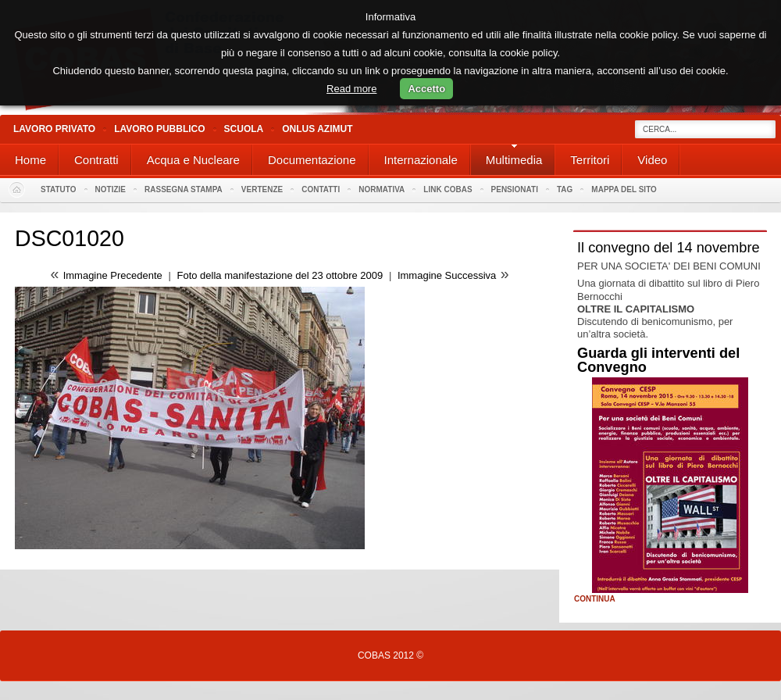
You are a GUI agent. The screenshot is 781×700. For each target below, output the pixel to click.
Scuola (244, 129)
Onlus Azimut (317, 129)
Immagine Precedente (113, 275)
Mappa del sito (624, 189)
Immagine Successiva (447, 275)
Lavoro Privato (54, 129)
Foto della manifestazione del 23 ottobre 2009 (280, 275)
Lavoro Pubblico (159, 129)
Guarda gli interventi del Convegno (658, 360)
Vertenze (262, 189)
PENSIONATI (515, 189)
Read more (351, 89)
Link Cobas (448, 189)
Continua (595, 599)
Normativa (382, 189)
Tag (565, 189)
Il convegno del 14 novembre (669, 248)
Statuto (59, 189)
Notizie (111, 189)
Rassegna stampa (184, 189)
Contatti (321, 189)
